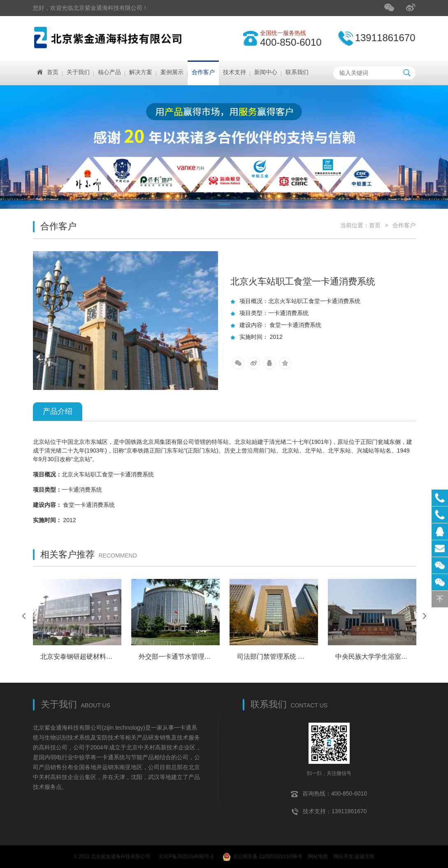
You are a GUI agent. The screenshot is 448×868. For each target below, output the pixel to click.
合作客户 (404, 225)
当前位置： (355, 225)
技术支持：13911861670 (329, 809)
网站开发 (344, 855)
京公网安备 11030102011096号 (262, 856)
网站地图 (318, 855)
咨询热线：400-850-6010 (329, 791)
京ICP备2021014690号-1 (186, 855)
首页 (375, 225)
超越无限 (364, 855)
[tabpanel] (224, 147)
